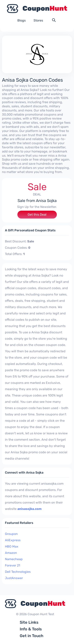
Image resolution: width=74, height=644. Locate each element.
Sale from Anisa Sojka (37, 201)
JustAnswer (14, 578)
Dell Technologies (18, 572)
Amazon (11, 553)
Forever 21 (13, 565)
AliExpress (13, 540)
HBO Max (12, 546)
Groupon (11, 534)
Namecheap (14, 559)
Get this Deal (37, 215)
